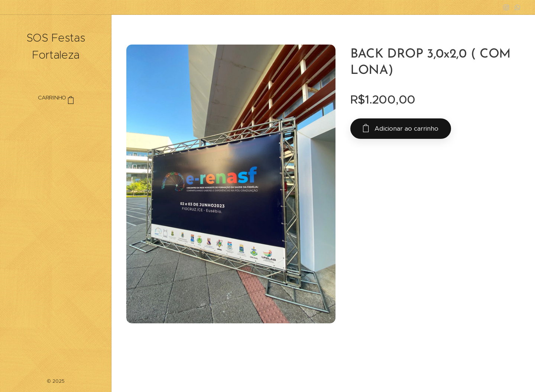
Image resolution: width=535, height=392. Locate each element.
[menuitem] (56, 120)
